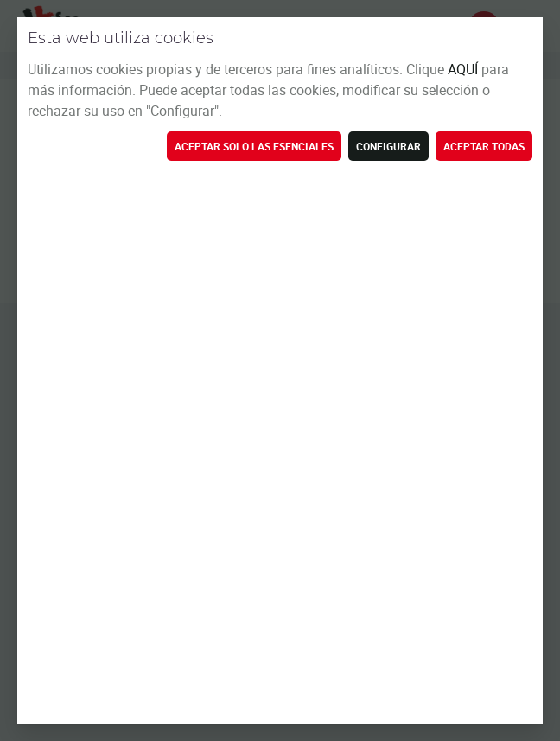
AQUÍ (465, 69)
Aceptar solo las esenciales (254, 146)
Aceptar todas (484, 146)
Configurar (388, 146)
